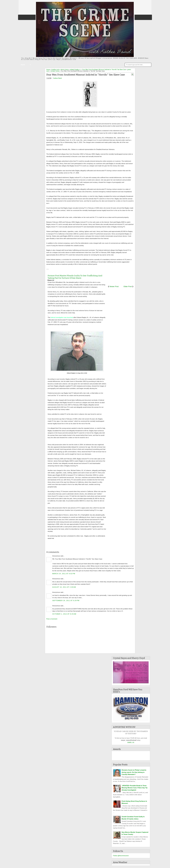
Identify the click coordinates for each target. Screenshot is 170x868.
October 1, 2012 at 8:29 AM (64, 614)
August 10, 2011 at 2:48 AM (64, 587)
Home (23, 65)
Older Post (128, 286)
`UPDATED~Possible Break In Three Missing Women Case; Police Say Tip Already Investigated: (135, 788)
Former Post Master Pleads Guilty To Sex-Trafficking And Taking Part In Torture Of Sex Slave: (75, 277)
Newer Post (114, 286)
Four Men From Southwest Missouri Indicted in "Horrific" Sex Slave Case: (86, 75)
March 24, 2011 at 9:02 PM (64, 574)
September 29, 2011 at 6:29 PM (66, 601)
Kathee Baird (58, 78)
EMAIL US (131, 742)
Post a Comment (52, 619)
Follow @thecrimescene (121, 856)
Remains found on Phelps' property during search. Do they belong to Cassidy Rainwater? (134, 772)
